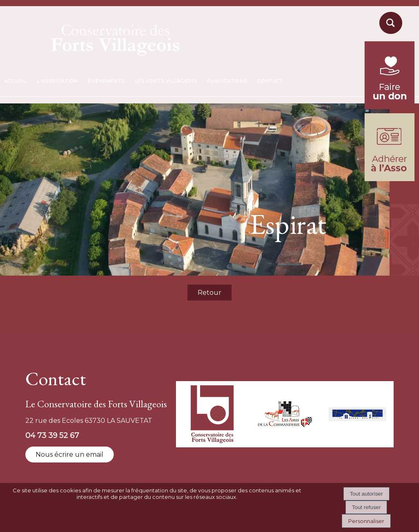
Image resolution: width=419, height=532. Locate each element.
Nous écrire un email (70, 455)
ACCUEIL (15, 81)
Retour (209, 293)
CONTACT (270, 81)
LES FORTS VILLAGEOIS (166, 81)
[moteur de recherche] (390, 33)
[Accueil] (96, 38)
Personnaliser (366, 521)
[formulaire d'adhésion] (390, 179)
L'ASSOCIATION (57, 81)
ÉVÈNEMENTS (106, 81)
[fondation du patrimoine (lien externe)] (390, 107)
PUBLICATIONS (227, 81)
